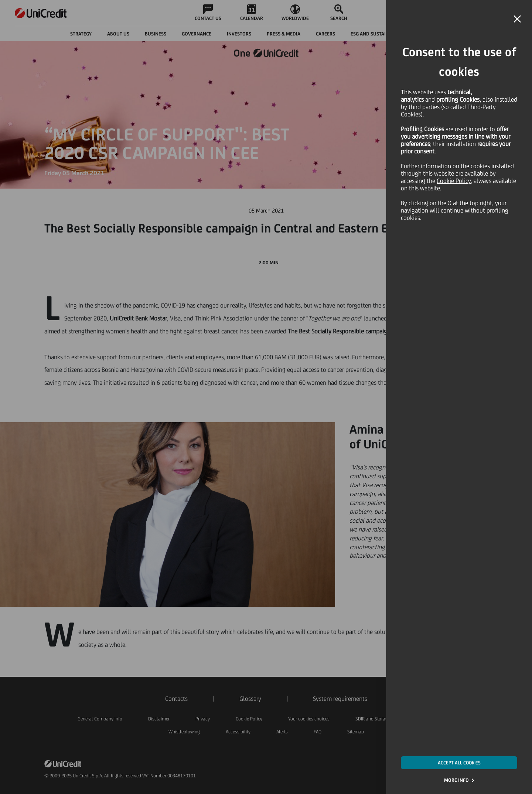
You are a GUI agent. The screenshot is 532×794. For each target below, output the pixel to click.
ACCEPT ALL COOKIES (459, 763)
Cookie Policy (454, 181)
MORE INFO (456, 780)
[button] (517, 19)
